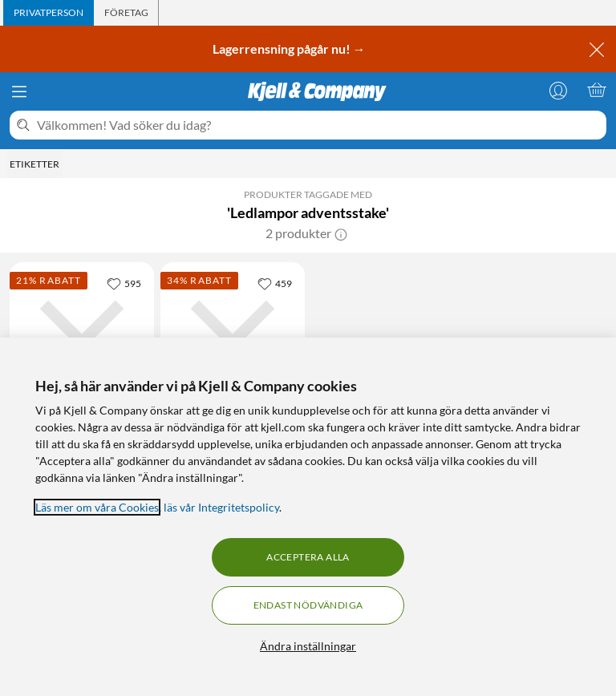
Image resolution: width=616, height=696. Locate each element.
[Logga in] (558, 90)
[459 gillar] (275, 283)
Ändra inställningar (308, 646)
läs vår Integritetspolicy (221, 507)
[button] (341, 233)
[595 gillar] (124, 283)
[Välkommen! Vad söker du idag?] (318, 125)
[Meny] (19, 91)
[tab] (49, 13)
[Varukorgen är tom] (597, 90)
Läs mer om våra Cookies (97, 507)
